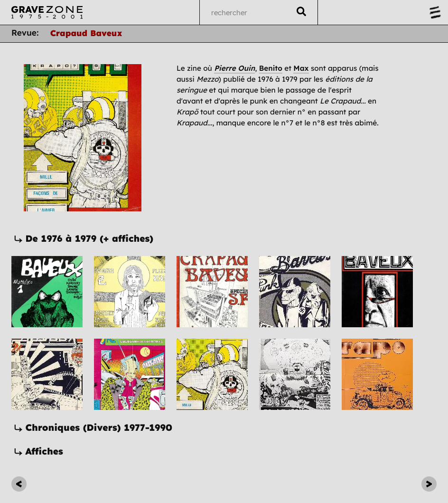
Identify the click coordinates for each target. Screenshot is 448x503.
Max (301, 68)
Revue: (25, 33)
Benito (271, 68)
